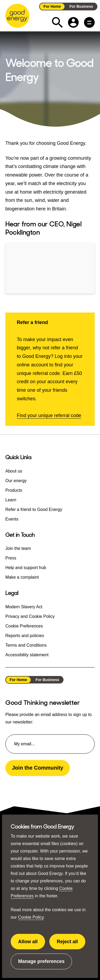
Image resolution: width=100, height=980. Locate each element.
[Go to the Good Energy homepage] (17, 16)
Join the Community (38, 768)
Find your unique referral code (49, 415)
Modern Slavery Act (24, 607)
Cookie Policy (31, 917)
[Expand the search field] (57, 22)
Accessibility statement (27, 655)
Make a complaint (22, 577)
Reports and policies (25, 635)
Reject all (71, 944)
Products (14, 490)
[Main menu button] (89, 22)
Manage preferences (41, 964)
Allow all (32, 944)
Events (12, 519)
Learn (11, 500)
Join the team (18, 548)
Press (11, 558)
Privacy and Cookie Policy (30, 616)
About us (14, 471)
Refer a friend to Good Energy (34, 509)
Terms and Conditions (26, 645)
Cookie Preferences (24, 626)
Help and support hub (26, 568)
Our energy (16, 481)
